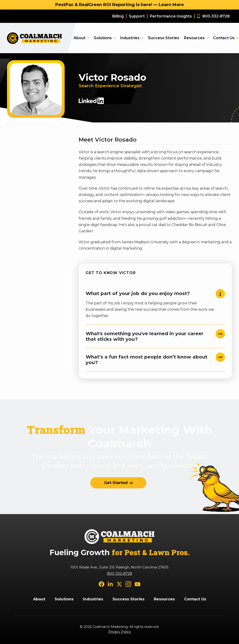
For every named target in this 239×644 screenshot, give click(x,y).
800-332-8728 (120, 573)
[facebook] (102, 584)
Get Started (116, 483)
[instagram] (128, 584)
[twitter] (119, 584)
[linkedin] (110, 584)
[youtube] (137, 584)
